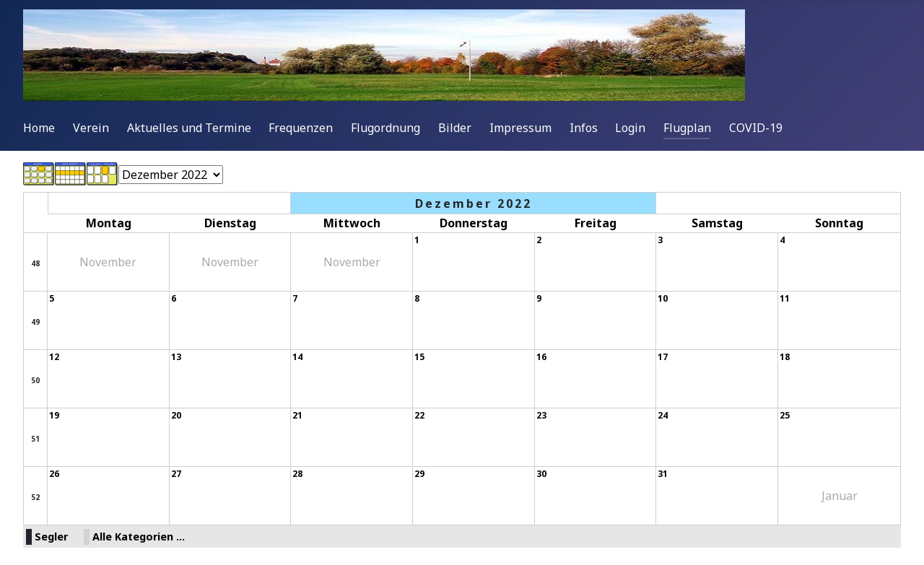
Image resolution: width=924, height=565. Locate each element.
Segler (51, 536)
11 (785, 298)
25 (785, 415)
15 (419, 357)
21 (297, 415)
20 (176, 415)
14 (297, 357)
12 (54, 357)
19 (54, 415)
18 (785, 357)
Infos (584, 128)
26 (54, 474)
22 (419, 415)
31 (663, 474)
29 (419, 474)
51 (35, 439)
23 (541, 415)
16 (541, 357)
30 (541, 474)
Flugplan (687, 128)
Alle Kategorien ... (139, 536)
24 (663, 415)
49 (35, 322)
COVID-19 (756, 128)
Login (630, 128)
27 (176, 474)
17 (663, 357)
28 (297, 474)
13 (176, 357)
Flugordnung (385, 128)
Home (39, 128)
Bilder (455, 128)
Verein (91, 128)
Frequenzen (301, 128)
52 (35, 497)
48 (35, 263)
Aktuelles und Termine (189, 128)
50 (35, 380)
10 (663, 298)
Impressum (520, 128)
